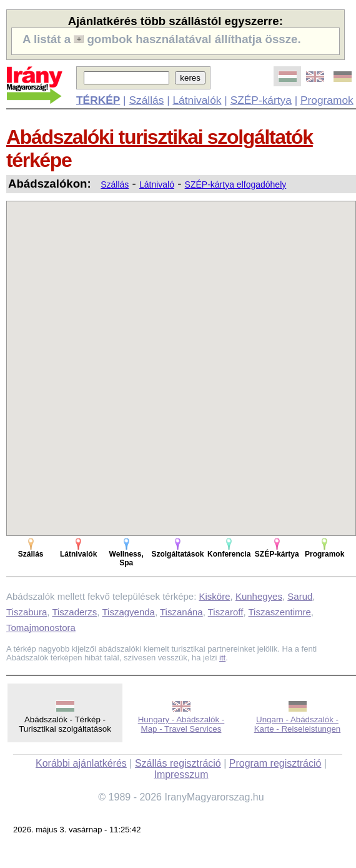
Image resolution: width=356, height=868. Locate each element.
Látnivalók (197, 100)
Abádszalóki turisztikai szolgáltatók (160, 137)
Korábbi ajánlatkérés (81, 763)
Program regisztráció (275, 763)
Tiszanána (181, 612)
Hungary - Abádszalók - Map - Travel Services (181, 724)
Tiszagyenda (128, 612)
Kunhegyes (259, 596)
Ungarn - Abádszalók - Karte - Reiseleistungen (298, 724)
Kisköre (215, 596)
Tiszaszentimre (280, 612)
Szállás (146, 100)
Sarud (300, 596)
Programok (327, 100)
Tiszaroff (226, 612)
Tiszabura (27, 612)
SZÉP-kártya (261, 100)
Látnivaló (157, 184)
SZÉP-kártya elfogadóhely (236, 184)
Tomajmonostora (41, 628)
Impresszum (181, 775)
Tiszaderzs (74, 612)
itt (222, 658)
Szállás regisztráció (178, 763)
